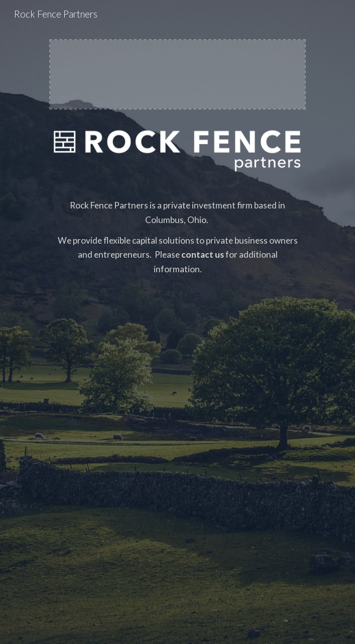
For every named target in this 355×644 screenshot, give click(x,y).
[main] (177, 402)
